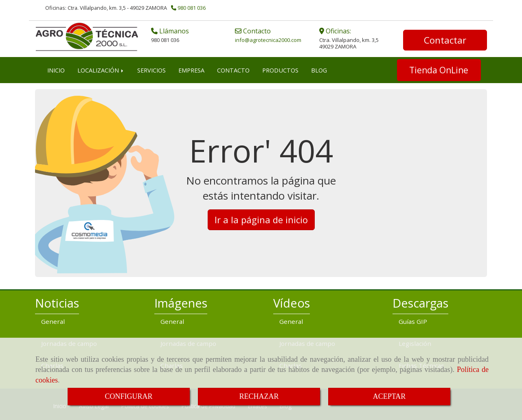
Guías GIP (413, 321)
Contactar (445, 40)
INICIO (56, 69)
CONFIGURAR (128, 396)
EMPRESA (191, 69)
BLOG (319, 69)
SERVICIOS (151, 69)
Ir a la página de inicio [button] (261, 219)
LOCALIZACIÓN (101, 69)
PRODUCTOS (280, 69)
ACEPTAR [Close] (389, 396)
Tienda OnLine (439, 69)
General (53, 321)
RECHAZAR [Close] (259, 396)
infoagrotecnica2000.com (268, 40)
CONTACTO (233, 69)
